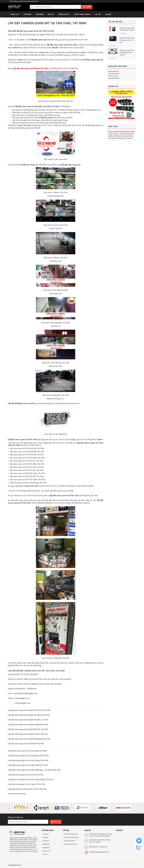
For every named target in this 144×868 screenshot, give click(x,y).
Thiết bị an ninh (113, 76)
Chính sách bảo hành (71, 844)
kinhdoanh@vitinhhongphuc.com (99, 852)
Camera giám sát (113, 71)
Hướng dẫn (46, 848)
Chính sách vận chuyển (71, 837)
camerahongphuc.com (23, 703)
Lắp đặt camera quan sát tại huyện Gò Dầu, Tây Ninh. (28, 734)
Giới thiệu (46, 837)
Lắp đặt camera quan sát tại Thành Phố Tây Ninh (26, 744)
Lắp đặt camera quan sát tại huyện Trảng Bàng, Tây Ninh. (29, 739)
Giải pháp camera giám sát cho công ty (22, 784)
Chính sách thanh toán (71, 834)
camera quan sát (29, 31)
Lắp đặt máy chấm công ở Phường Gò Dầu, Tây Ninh (127, 40)
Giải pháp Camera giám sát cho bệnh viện (24, 765)
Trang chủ (46, 834)
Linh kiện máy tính (114, 74)
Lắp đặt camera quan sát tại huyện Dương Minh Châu (28, 725)
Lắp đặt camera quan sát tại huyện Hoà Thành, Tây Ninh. (29, 715)
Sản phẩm (46, 841)
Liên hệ (45, 854)
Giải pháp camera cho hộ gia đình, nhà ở (23, 789)
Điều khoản (46, 844)
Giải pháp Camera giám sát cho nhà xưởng (24, 760)
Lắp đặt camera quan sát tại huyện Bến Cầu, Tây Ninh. (28, 729)
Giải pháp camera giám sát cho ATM (21, 775)
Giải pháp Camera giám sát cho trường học (24, 756)
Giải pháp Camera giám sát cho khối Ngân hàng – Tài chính (30, 770)
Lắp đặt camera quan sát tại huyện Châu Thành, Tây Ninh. (29, 710)
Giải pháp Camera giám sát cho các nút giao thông (26, 779)
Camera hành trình (114, 78)
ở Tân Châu (44, 756)
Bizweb (19, 865)
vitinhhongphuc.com (93, 110)
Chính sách (46, 851)
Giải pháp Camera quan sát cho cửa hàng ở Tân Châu (27, 751)
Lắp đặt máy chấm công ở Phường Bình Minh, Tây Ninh (127, 53)
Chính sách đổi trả (70, 841)
